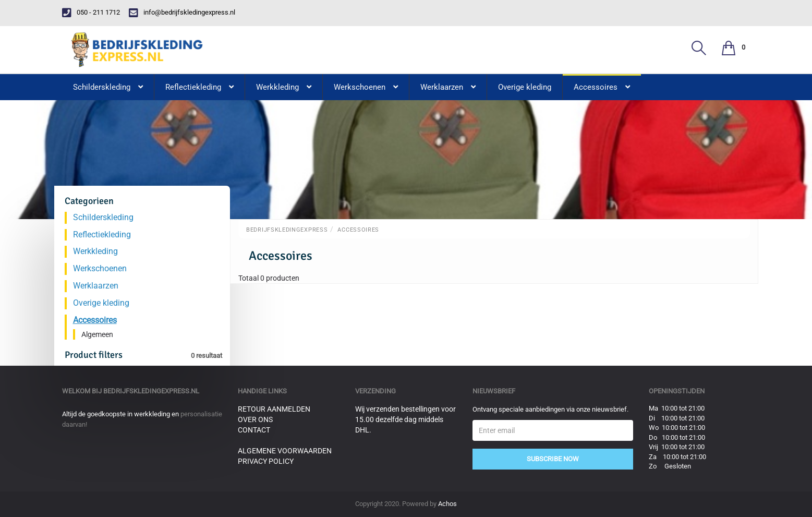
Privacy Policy (266, 461)
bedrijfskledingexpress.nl (151, 391)
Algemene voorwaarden (285, 451)
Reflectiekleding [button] (199, 87)
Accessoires (358, 230)
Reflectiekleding (102, 235)
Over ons (255, 419)
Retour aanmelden (274, 409)
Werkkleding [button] (284, 87)
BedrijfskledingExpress (287, 230)
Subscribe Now (553, 459)
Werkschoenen (100, 268)
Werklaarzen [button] (448, 87)
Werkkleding (95, 251)
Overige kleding (525, 87)
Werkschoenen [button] (366, 87)
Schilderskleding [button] (108, 87)
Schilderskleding (103, 217)
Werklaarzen (96, 286)
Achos (447, 504)
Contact (254, 430)
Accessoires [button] (602, 87)
